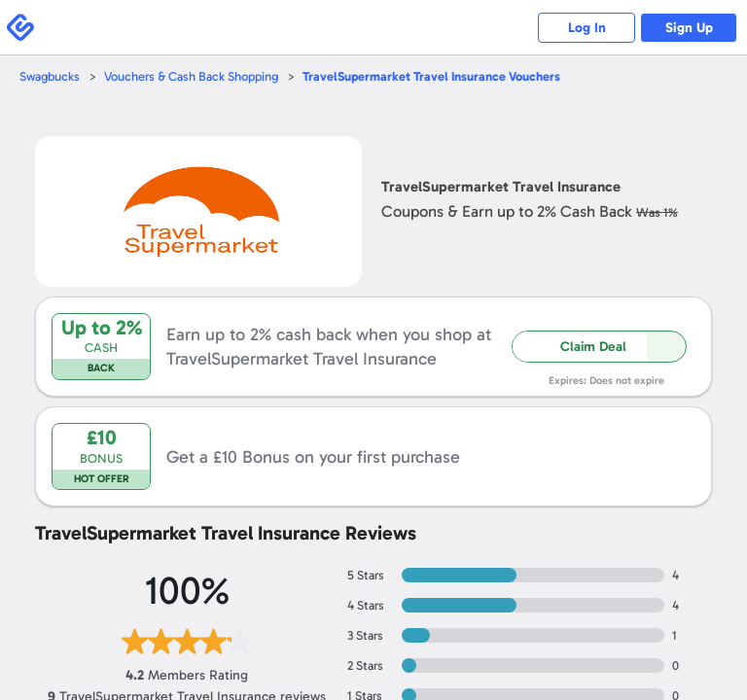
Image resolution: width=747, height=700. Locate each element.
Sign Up (689, 28)
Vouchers (431, 76)
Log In (587, 28)
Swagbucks (50, 76)
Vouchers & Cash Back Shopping (191, 76)
